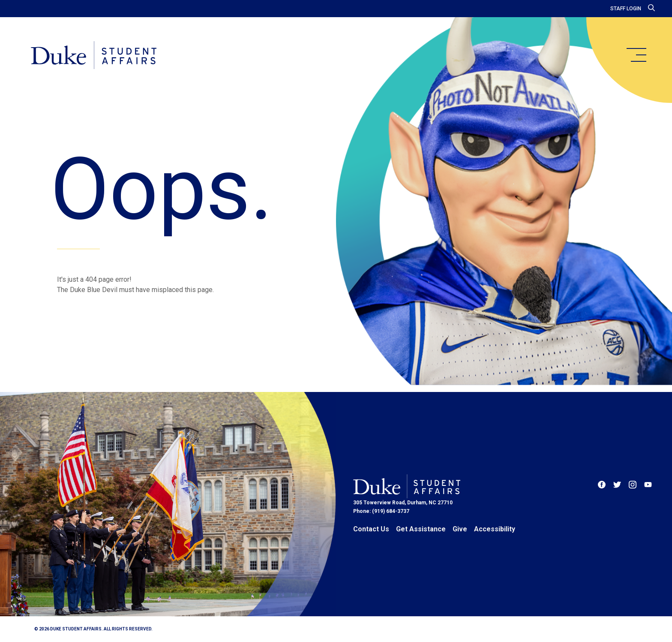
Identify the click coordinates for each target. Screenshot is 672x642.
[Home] (94, 56)
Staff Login (626, 9)
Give (460, 529)
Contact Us (371, 529)
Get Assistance (421, 529)
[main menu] (636, 55)
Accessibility (495, 529)
